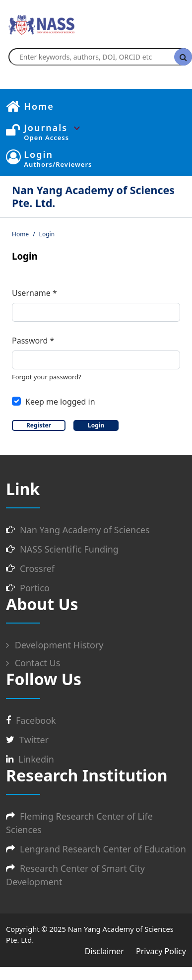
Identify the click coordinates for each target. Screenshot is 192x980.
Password (33, 340)
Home (20, 234)
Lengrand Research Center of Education (103, 849)
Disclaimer (104, 951)
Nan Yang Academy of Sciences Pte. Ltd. (93, 196)
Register (39, 425)
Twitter (34, 740)
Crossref (37, 568)
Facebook (36, 720)
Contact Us (33, 663)
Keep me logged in (60, 402)
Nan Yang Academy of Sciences (85, 530)
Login (96, 425)
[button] (105, 128)
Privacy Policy (161, 951)
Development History (55, 645)
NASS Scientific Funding (69, 549)
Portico (35, 588)
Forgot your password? (47, 377)
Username (34, 293)
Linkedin (36, 759)
